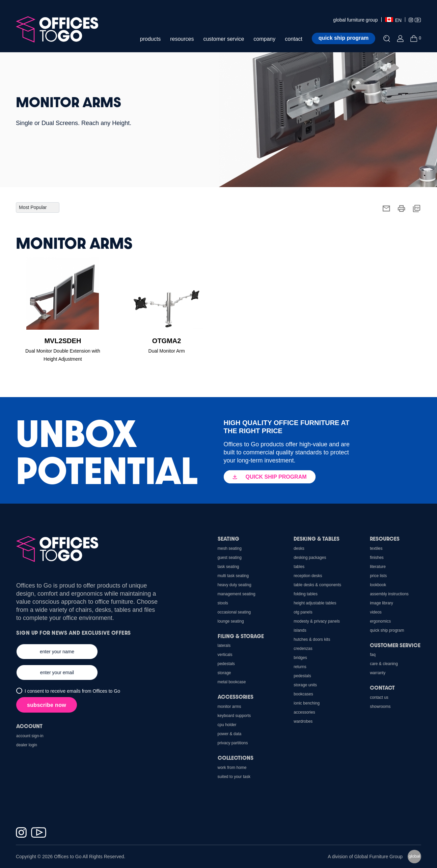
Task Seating (228, 567)
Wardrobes (303, 721)
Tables (299, 567)
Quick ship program (344, 38)
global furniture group (355, 20)
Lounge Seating (231, 621)
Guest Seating (230, 558)
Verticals (225, 655)
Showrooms (380, 707)
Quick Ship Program (387, 630)
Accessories (304, 712)
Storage (224, 673)
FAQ (373, 655)
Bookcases (303, 694)
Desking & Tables (317, 538)
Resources (385, 538)
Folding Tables (306, 594)
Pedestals (302, 676)
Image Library (381, 603)
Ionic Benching (307, 703)
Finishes (377, 558)
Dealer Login (27, 745)
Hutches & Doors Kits (312, 639)
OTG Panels (303, 612)
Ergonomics (380, 621)
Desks (299, 548)
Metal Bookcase (232, 682)
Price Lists (378, 576)
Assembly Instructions (389, 594)
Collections (236, 758)
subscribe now (47, 705)
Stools (223, 603)
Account (29, 726)
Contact (382, 687)
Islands (300, 630)
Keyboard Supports (234, 716)
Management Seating (237, 594)
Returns (300, 667)
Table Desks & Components (317, 585)
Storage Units (305, 685)
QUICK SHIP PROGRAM (270, 477)
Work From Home (232, 768)
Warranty (378, 673)
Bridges (300, 658)
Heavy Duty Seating (235, 585)
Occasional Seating (234, 612)
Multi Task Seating (233, 576)
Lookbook (378, 585)
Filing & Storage (241, 636)
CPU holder (227, 725)
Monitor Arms (229, 707)
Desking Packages (310, 558)
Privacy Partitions (233, 743)
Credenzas (303, 649)
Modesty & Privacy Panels (317, 621)
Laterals (224, 646)
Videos (376, 612)
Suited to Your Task (234, 777)
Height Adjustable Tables (315, 603)
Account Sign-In (30, 736)
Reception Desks (308, 576)
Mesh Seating (230, 548)
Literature (378, 567)
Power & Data (230, 734)
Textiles (376, 548)
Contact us (379, 697)
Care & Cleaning (384, 664)
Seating (228, 538)
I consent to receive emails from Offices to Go (72, 691)
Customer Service (395, 645)
